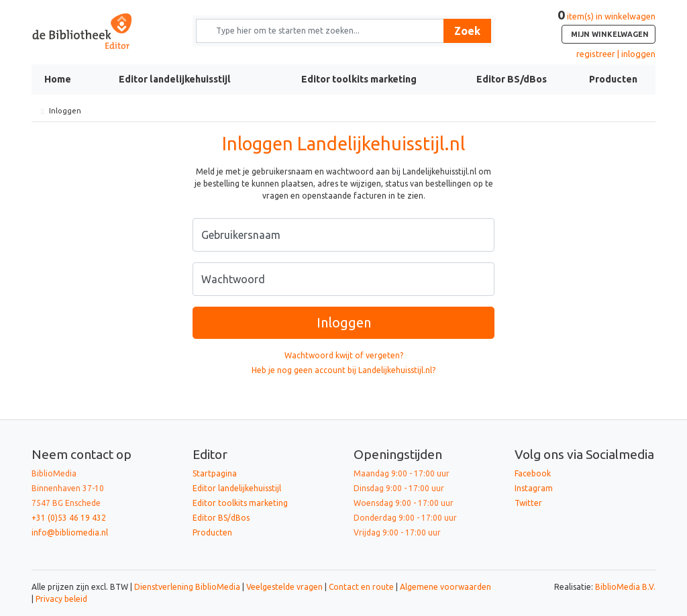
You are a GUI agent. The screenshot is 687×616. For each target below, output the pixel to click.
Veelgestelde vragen (284, 587)
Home (58, 79)
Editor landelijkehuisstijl (175, 79)
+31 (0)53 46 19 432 (69, 518)
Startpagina (215, 473)
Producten (613, 79)
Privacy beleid (61, 599)
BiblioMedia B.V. (625, 587)
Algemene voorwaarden (445, 587)
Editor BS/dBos (512, 79)
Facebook (533, 473)
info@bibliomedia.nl (70, 532)
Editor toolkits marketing (359, 79)
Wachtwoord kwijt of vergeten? (344, 355)
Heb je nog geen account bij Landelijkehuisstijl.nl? (343, 370)
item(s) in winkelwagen (606, 28)
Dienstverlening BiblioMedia (188, 587)
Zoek (467, 31)
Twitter (528, 503)
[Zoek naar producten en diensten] (324, 31)
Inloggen (344, 322)
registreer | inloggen (616, 54)
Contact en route (361, 587)
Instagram (534, 488)
